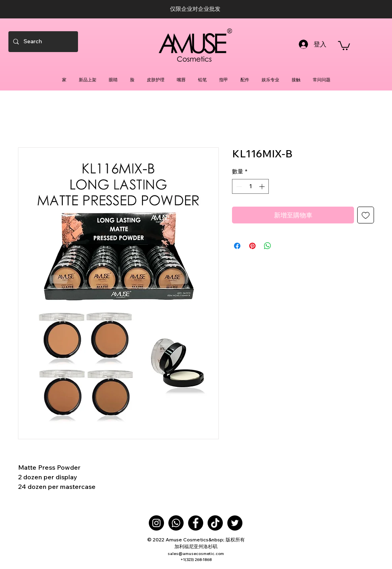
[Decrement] (238, 186)
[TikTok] (215, 523)
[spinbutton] (250, 186)
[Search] (42, 42)
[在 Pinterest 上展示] (252, 246)
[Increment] (263, 186)
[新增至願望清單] (366, 215)
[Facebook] (196, 523)
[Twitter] (235, 523)
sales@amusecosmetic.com (196, 554)
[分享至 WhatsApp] (268, 246)
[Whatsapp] (176, 523)
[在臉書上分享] (237, 246)
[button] (344, 45)
